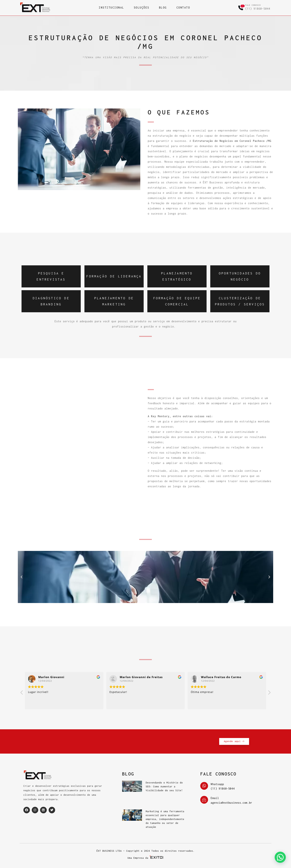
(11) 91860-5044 (258, 9)
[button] (22, 577)
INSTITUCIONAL (111, 8)
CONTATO (183, 8)
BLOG (163, 8)
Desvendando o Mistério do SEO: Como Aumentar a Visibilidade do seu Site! (164, 787)
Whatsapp (217, 784)
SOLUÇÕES (142, 8)
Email (215, 798)
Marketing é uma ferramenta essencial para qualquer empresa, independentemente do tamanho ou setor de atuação (165, 819)
